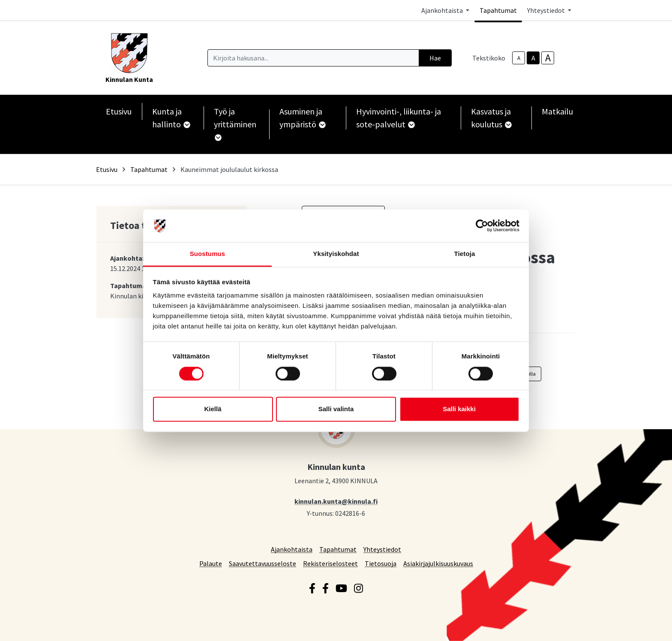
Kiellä (213, 409)
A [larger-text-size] (548, 58)
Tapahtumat (498, 10)
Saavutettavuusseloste (262, 563)
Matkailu (557, 111)
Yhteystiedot (382, 549)
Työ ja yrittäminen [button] (235, 123)
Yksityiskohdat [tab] (336, 254)
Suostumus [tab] (208, 254)
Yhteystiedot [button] (547, 10)
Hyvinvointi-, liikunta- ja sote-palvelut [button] (399, 118)
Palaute (211, 563)
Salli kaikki (459, 409)
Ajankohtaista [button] (443, 10)
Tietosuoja (381, 563)
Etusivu (119, 111)
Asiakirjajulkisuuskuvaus (438, 563)
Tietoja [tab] (465, 254)
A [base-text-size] (533, 58)
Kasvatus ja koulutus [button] (491, 118)
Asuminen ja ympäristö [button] (302, 118)
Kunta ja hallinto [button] (171, 118)
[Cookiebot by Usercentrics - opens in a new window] (482, 226)
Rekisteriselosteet (330, 563)
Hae (435, 58)
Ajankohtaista (292, 549)
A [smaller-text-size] (519, 58)
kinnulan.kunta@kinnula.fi (336, 501)
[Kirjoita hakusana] (313, 58)
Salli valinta (336, 409)
